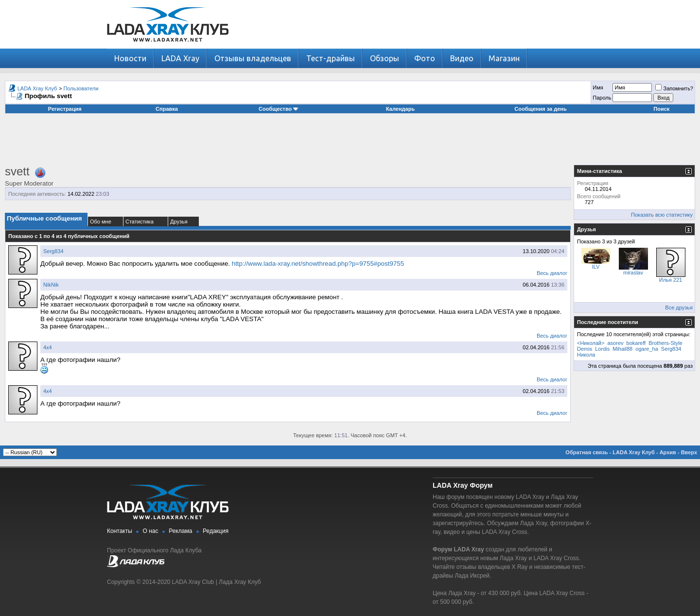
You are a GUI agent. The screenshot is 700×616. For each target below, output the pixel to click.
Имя (598, 87)
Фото (425, 58)
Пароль (602, 98)
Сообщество (279, 109)
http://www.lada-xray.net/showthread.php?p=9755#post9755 (318, 264)
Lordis (602, 349)
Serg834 (53, 251)
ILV (596, 267)
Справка (167, 109)
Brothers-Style (665, 343)
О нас (151, 531)
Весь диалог (552, 273)
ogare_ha (647, 349)
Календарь (400, 109)
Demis (585, 349)
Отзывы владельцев (253, 58)
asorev (616, 343)
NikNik (51, 285)
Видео (462, 58)
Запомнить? (674, 88)
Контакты (120, 531)
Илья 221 (671, 280)
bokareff (636, 343)
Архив (668, 452)
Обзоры (385, 58)
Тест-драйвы (331, 58)
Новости (130, 58)
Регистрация (65, 109)
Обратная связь (586, 452)
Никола (586, 355)
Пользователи (81, 88)
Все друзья (679, 308)
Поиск (661, 109)
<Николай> (591, 343)
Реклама (180, 531)
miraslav (633, 273)
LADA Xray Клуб (37, 88)
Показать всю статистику (662, 215)
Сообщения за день (540, 109)
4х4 (48, 347)
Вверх (689, 452)
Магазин (504, 58)
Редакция (216, 531)
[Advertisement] (350, 143)
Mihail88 (622, 349)
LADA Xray (180, 58)
